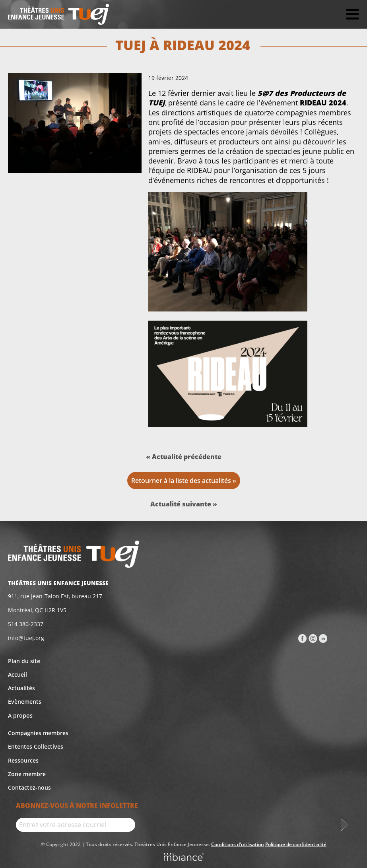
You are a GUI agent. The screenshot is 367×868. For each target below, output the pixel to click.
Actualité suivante (182, 504)
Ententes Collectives (36, 746)
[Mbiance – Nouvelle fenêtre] (184, 858)
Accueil (17, 674)
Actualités (21, 688)
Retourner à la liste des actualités (181, 481)
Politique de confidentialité (296, 844)
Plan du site (24, 661)
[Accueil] (58, 14)
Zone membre (27, 774)
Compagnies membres (38, 733)
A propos (20, 715)
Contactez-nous (29, 787)
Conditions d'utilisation (238, 844)
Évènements (25, 702)
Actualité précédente (187, 457)
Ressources (23, 760)
